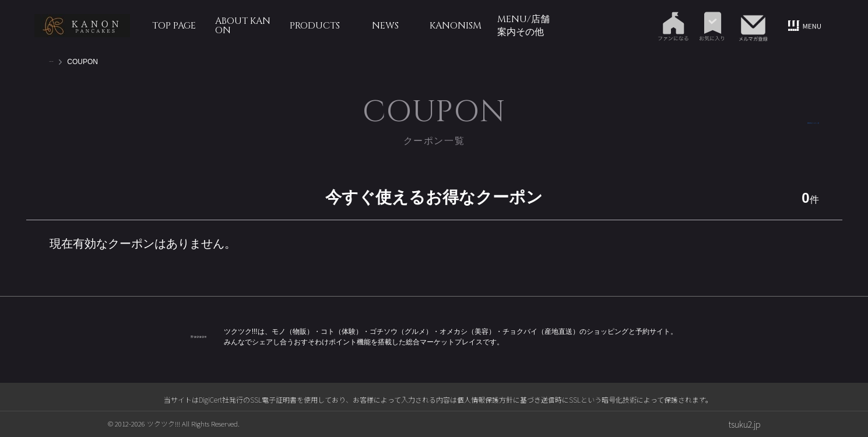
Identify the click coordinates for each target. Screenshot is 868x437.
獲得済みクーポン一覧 (778, 123)
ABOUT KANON (243, 26)
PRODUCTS (315, 26)
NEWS (385, 26)
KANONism (456, 26)
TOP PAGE (174, 26)
